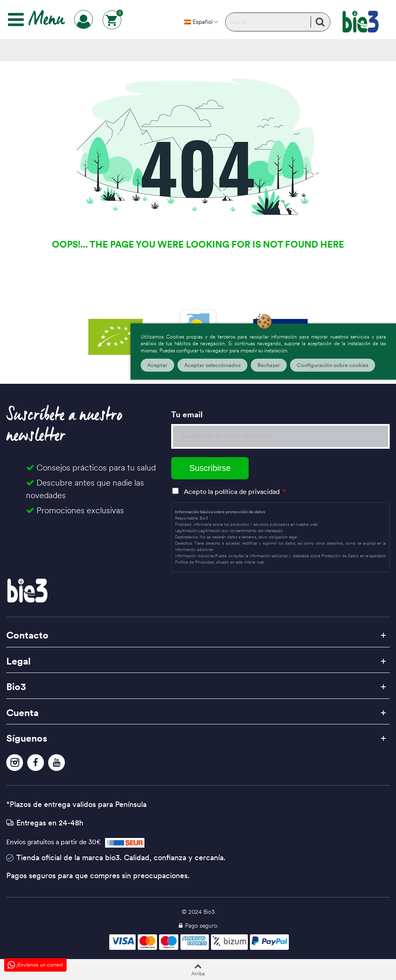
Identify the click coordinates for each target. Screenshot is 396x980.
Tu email (187, 414)
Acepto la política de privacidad (232, 491)
